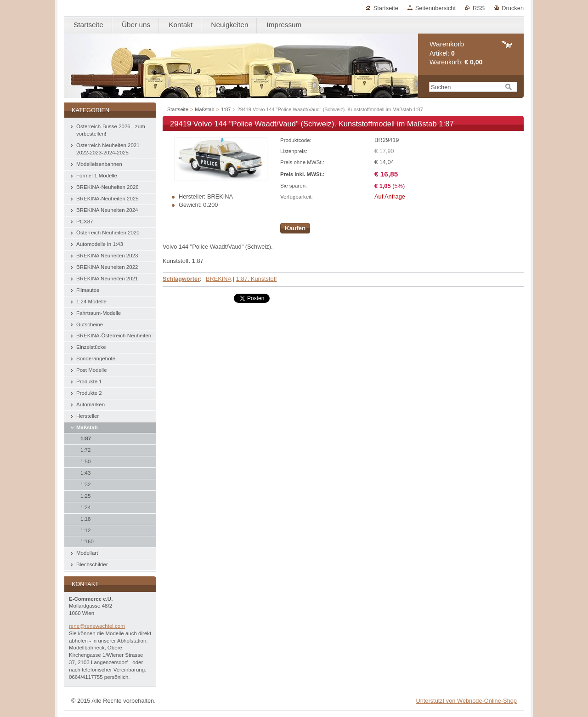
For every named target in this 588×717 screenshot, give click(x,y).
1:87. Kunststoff (257, 279)
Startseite (386, 8)
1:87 (226, 109)
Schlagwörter (181, 279)
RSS (479, 8)
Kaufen (295, 228)
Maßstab (204, 109)
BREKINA (218, 279)
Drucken (513, 8)
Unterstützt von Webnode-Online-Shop (466, 701)
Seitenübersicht (435, 8)
